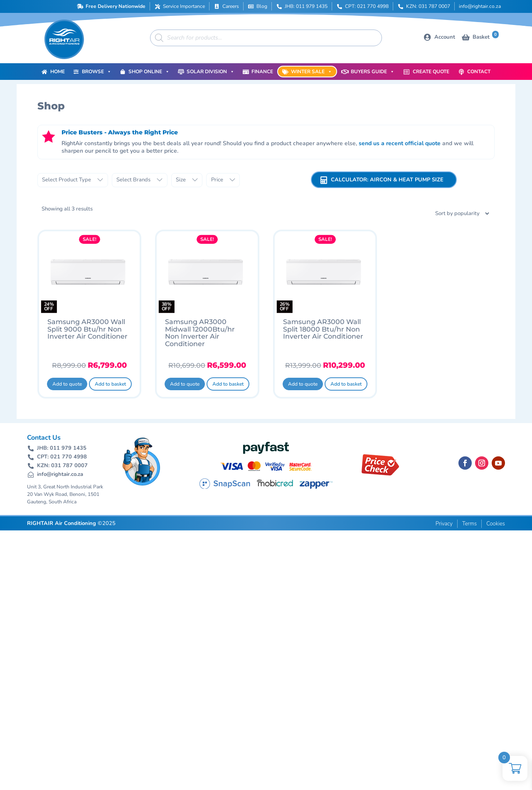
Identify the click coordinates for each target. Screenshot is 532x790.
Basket (486, 36)
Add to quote (67, 384)
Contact (479, 72)
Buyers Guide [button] (373, 72)
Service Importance (184, 6)
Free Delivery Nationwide (116, 6)
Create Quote (431, 72)
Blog (262, 6)
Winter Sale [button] (312, 72)
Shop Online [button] (149, 72)
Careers (231, 6)
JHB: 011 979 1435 (306, 6)
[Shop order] (452, 213)
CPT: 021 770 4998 (367, 6)
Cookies (496, 524)
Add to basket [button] (110, 384)
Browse (97, 72)
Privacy (444, 524)
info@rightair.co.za (480, 6)
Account (445, 37)
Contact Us (44, 438)
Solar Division (211, 72)
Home (58, 72)
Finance (262, 72)
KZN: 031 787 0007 (428, 6)
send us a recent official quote (400, 143)
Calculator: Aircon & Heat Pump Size (387, 180)
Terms (469, 524)
